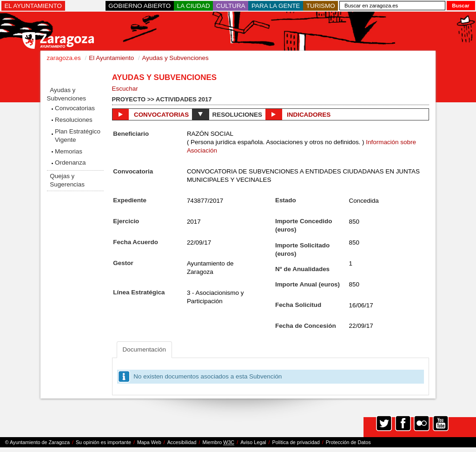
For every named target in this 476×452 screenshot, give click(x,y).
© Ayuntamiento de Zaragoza (37, 442)
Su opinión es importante (103, 442)
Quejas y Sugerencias (67, 180)
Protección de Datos (348, 442)
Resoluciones (74, 120)
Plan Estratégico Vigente (78, 136)
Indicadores (298, 114)
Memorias (69, 151)
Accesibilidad (182, 442)
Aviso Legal (253, 442)
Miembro (218, 442)
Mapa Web (149, 442)
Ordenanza (70, 163)
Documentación (144, 349)
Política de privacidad (296, 442)
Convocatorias (75, 108)
